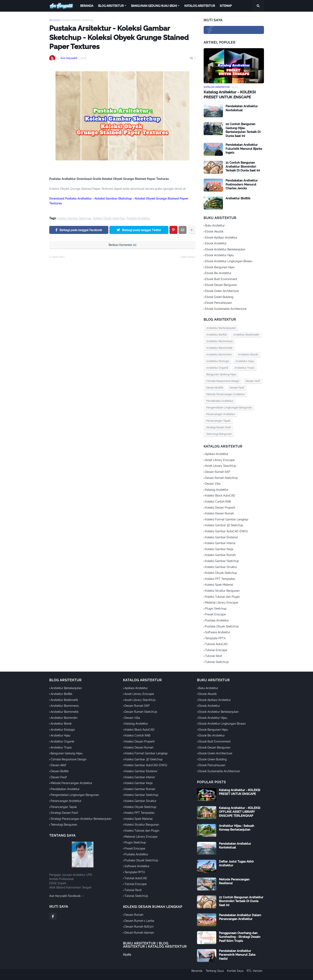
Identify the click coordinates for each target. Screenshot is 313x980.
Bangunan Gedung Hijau (221, 374)
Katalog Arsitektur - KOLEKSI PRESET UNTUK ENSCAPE (228, 94)
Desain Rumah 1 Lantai (139, 920)
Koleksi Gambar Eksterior (222, 537)
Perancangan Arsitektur (221, 414)
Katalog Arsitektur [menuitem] (200, 6)
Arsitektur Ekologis (218, 361)
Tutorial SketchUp (217, 661)
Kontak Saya (235, 974)
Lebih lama (187, 257)
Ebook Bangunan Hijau (220, 267)
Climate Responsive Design (223, 381)
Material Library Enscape (222, 602)
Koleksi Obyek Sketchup (109, 218)
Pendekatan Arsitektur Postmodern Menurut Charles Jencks (242, 184)
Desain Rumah (134, 914)
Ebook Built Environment (221, 278)
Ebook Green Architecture (222, 290)
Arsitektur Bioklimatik (246, 334)
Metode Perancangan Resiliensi (234, 881)
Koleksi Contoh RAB (218, 501)
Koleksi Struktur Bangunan (222, 590)
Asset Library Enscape (220, 459)
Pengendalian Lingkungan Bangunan (229, 407)
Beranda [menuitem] (87, 6)
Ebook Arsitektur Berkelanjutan (225, 249)
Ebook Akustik (214, 231)
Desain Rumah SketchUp (221, 477)
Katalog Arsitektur (217, 489)
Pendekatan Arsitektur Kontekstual (242, 108)
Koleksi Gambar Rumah (220, 555)
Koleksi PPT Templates (220, 578)
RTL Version (256, 974)
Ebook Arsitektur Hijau (219, 255)
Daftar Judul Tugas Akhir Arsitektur (236, 863)
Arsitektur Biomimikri (219, 354)
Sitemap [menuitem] (226, 6)
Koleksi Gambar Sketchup (78, 20)
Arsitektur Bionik (248, 354)
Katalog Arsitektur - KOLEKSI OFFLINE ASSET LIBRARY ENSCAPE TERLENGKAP (240, 811)
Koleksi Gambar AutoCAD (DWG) (226, 531)
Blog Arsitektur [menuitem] (111, 6)
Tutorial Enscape (216, 650)
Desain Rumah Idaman (139, 932)
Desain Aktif (253, 381)
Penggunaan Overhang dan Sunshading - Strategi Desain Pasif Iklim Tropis (240, 936)
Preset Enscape (215, 614)
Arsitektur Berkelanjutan (221, 328)
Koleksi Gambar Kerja (219, 549)
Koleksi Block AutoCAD (220, 495)
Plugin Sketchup (216, 608)
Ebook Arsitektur (216, 243)
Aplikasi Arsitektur (217, 454)
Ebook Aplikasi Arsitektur (221, 237)
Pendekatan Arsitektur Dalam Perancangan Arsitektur (240, 917)
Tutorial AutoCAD (216, 644)
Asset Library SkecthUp (221, 465)
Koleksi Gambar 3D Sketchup (224, 525)
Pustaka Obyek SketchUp (222, 626)
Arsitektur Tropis (245, 367)
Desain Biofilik (215, 387)
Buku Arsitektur (215, 225)
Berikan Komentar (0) (122, 245)
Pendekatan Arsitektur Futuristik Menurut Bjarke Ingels (244, 148)
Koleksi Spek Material (219, 584)
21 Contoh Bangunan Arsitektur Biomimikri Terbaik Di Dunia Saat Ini (243, 166)
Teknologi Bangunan (219, 434)
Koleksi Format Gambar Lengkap (227, 519)
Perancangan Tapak (218, 420)
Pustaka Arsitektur (138, 218)
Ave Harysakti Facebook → (67, 895)
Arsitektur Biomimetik (219, 347)
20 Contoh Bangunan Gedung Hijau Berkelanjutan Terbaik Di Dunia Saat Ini (243, 130)
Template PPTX (215, 638)
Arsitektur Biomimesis (220, 341)
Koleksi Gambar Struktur (221, 566)
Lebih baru (58, 257)
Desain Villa (213, 483)
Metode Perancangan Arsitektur (226, 394)
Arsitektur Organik (217, 367)
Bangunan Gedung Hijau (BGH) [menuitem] (154, 6)
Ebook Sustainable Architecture (226, 308)
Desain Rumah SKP (218, 471)
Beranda (54, 20)
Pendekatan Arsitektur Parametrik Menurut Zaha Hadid (237, 954)
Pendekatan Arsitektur (220, 400)
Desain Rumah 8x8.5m (139, 926)
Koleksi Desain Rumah (220, 513)
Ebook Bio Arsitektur (218, 273)
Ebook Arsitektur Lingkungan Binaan (229, 261)
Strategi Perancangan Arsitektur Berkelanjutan (81, 818)
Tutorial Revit (214, 656)
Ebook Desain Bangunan (221, 285)
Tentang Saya (213, 974)
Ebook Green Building (219, 296)
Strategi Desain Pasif (219, 427)
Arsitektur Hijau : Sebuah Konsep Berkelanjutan (237, 827)
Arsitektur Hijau (245, 361)
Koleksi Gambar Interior (220, 543)
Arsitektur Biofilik (238, 198)
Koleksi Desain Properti (220, 507)
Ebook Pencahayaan (219, 302)
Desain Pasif (237, 387)
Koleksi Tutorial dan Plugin (222, 596)
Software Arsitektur (218, 632)
